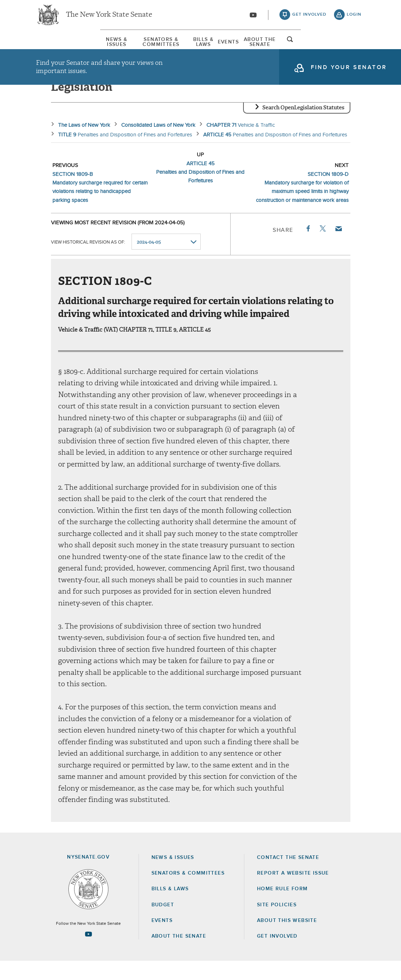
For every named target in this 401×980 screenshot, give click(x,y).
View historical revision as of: (88, 261)
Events (250, 46)
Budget (163, 923)
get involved (309, 18)
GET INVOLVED (277, 955)
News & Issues (57, 46)
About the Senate (179, 955)
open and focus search (354, 47)
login (354, 18)
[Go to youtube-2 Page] (88, 953)
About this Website (287, 939)
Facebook (308, 247)
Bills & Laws (204, 46)
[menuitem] (57, 46)
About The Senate (305, 46)
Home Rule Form (282, 908)
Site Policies (277, 923)
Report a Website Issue (293, 892)
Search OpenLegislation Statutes (303, 126)
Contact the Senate (288, 876)
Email (338, 247)
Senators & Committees (132, 46)
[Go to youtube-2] (253, 18)
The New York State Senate (109, 18)
